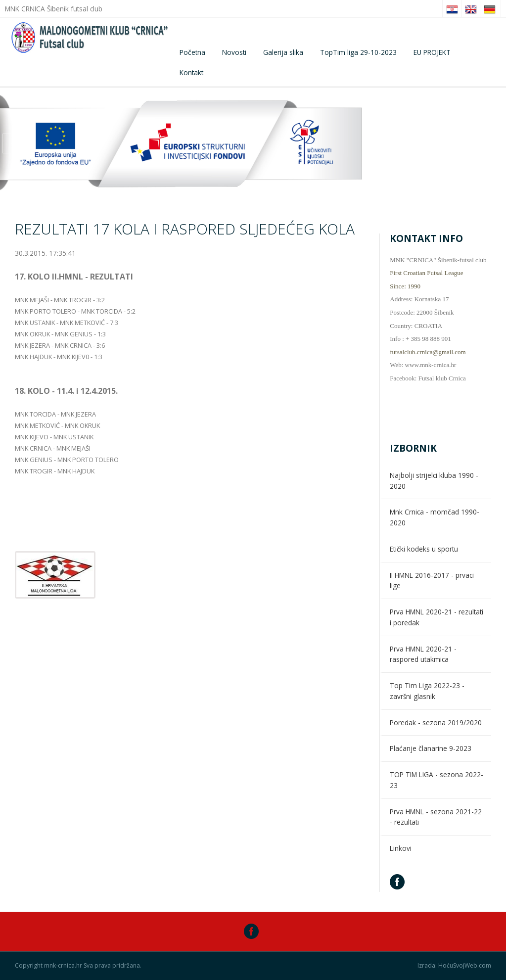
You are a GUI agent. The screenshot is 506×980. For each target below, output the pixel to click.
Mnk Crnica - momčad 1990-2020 (435, 517)
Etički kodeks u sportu (424, 549)
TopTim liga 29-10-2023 (358, 52)
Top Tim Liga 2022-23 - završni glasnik (427, 691)
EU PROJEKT (432, 52)
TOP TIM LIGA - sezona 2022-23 (437, 780)
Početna (192, 52)
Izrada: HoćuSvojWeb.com (454, 966)
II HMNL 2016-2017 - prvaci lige (432, 581)
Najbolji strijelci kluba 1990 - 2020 (434, 481)
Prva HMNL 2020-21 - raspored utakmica (423, 654)
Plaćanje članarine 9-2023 (431, 748)
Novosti (234, 52)
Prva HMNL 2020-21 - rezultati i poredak (437, 617)
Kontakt (191, 72)
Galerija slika (283, 52)
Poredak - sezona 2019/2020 (436, 723)
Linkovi (401, 848)
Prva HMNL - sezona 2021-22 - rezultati (436, 817)
